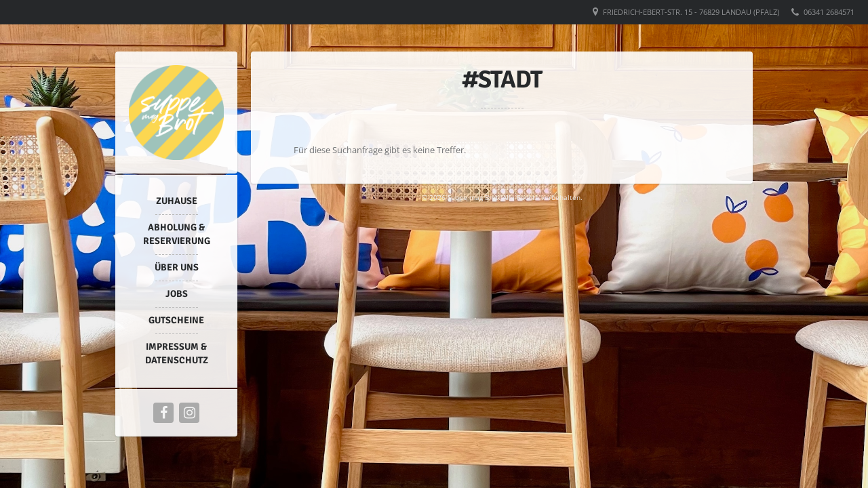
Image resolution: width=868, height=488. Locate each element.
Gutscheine (176, 320)
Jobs (177, 294)
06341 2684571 (829, 12)
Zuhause (177, 201)
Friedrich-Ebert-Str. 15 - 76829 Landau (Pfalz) (691, 12)
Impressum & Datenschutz (177, 353)
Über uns (177, 267)
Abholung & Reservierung (177, 234)
